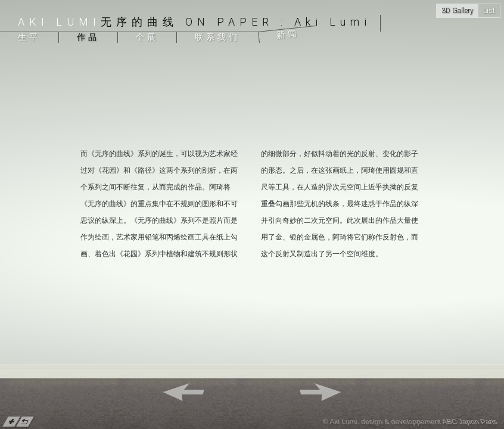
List (489, 11)
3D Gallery (458, 11)
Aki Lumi (59, 22)
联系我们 (217, 37)
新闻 (288, 34)
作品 (88, 37)
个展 (147, 37)
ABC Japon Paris (470, 422)
